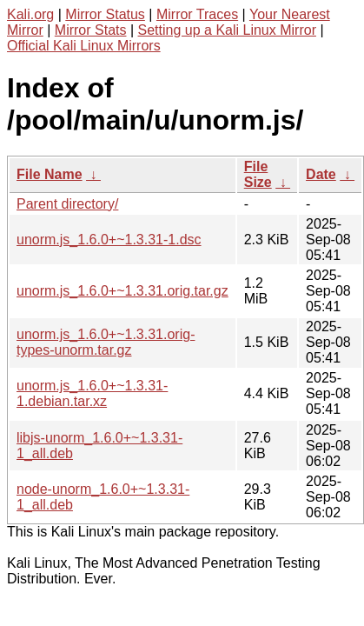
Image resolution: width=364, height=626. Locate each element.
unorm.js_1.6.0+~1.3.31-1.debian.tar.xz (92, 393)
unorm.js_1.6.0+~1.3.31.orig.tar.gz (122, 291)
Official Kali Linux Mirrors (84, 46)
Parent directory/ (67, 204)
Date (321, 174)
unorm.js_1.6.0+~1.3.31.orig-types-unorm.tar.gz (106, 342)
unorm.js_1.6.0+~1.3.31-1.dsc (109, 240)
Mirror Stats (91, 30)
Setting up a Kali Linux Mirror (227, 30)
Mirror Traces (197, 14)
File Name (50, 174)
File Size (258, 174)
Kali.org (30, 14)
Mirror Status (105, 14)
